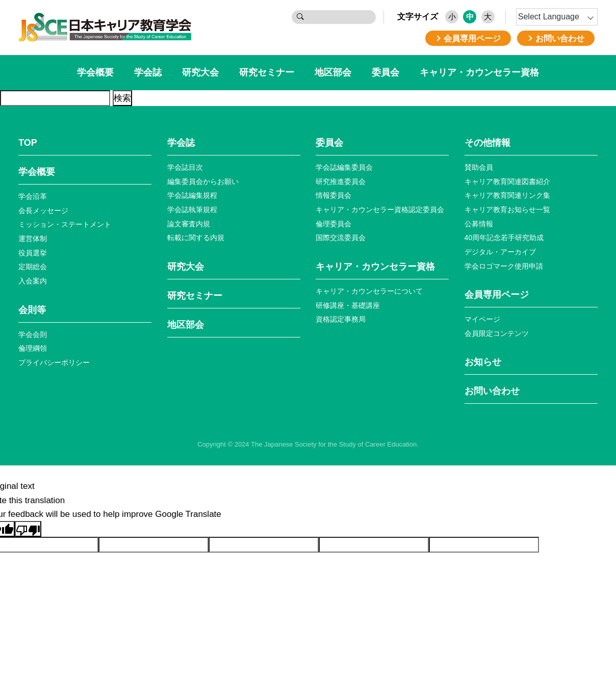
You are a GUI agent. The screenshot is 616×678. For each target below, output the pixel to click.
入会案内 (33, 281)
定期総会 (33, 267)
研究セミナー (267, 72)
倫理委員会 (333, 224)
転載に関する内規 (196, 238)
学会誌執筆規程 (192, 210)
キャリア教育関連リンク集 (507, 195)
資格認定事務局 (341, 319)
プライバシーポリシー (54, 362)
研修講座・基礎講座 (348, 305)
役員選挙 (33, 253)
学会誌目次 (185, 167)
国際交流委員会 (341, 238)
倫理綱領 (33, 348)
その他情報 (487, 143)
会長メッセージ (43, 211)
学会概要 (95, 72)
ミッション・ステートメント (65, 224)
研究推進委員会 (341, 181)
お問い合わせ (492, 391)
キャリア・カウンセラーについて (369, 291)
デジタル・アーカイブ (500, 252)
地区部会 (333, 72)
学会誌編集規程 (192, 195)
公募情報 (479, 224)
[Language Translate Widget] (557, 17)
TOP (28, 143)
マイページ (482, 319)
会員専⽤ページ (497, 295)
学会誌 (148, 72)
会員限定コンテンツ (497, 333)
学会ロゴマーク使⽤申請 (504, 266)
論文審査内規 (189, 224)
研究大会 (200, 72)
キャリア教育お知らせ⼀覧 (507, 210)
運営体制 (33, 239)
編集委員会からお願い (203, 181)
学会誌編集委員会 (344, 167)
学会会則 (33, 334)
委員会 (386, 72)
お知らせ (483, 362)
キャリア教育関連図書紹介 (507, 181)
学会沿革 (33, 196)
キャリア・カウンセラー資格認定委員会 (380, 210)
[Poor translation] (28, 529)
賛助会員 (479, 167)
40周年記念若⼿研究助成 (504, 238)
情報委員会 (333, 195)
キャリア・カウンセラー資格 (479, 72)
